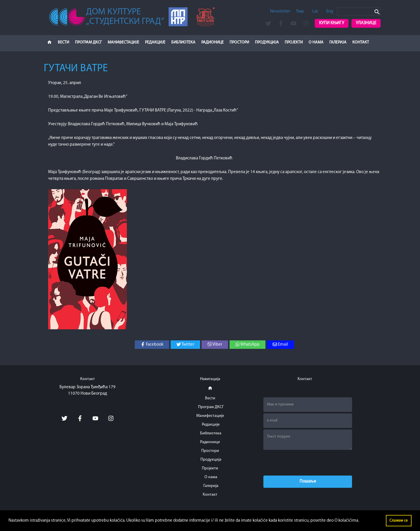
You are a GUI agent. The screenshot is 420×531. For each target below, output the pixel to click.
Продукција (267, 42)
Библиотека (183, 42)
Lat (315, 12)
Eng (330, 12)
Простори (239, 42)
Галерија (338, 42)
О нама (316, 42)
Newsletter (280, 12)
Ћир (300, 12)
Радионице (212, 42)
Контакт (361, 42)
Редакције (155, 42)
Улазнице (366, 23)
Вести (63, 42)
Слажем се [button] (399, 521)
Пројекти (294, 42)
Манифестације (123, 42)
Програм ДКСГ (88, 42)
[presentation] (308, 463)
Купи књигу (332, 23)
